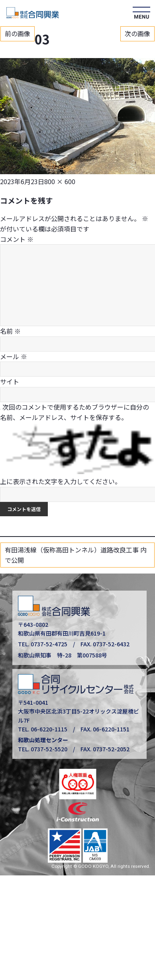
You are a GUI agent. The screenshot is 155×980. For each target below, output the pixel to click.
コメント (17, 239)
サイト (10, 381)
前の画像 (18, 33)
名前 (10, 331)
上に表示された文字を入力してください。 (61, 481)
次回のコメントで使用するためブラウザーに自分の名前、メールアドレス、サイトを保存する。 (75, 412)
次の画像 (137, 33)
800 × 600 (60, 181)
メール (14, 356)
